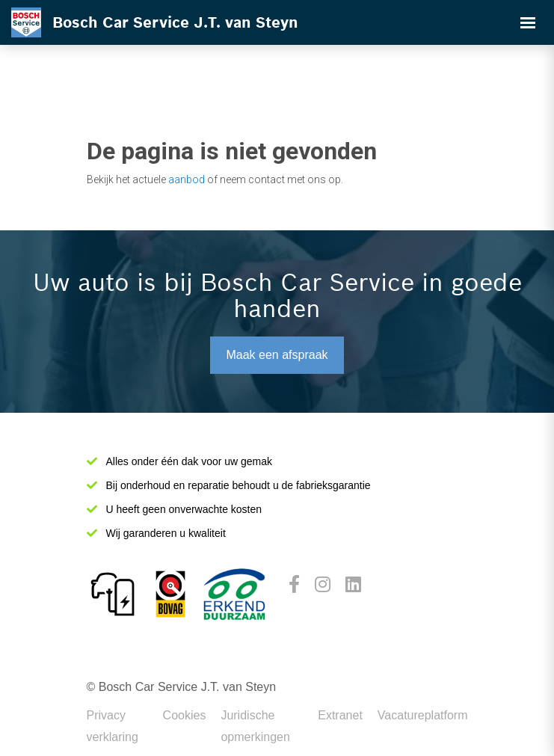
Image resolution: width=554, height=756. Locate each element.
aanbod (187, 179)
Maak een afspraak (277, 355)
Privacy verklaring (113, 726)
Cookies (185, 715)
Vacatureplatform (423, 715)
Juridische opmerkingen (255, 726)
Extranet (340, 715)
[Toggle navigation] (528, 22)
